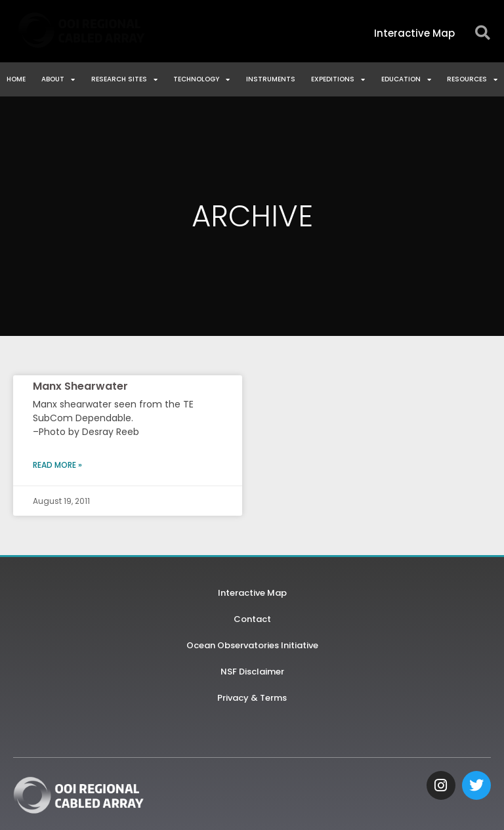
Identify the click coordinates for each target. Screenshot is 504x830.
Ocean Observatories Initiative (252, 645)
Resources (472, 79)
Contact (252, 619)
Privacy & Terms (252, 698)
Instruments (271, 79)
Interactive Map (252, 593)
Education (406, 79)
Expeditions (338, 79)
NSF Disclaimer (252, 672)
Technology (201, 79)
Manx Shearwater (80, 386)
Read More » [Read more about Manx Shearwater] (57, 465)
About (58, 79)
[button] (483, 33)
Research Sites (124, 79)
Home (16, 79)
